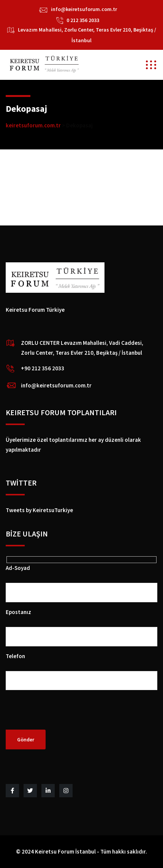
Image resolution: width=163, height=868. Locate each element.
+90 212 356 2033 (43, 368)
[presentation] (63, 715)
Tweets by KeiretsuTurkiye (39, 510)
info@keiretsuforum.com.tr (84, 9)
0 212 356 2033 (83, 20)
